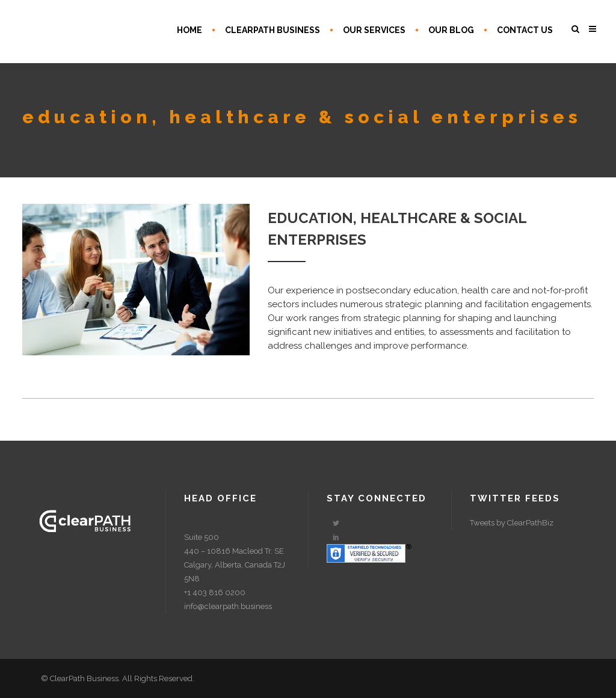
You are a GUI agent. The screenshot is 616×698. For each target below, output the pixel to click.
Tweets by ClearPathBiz (512, 523)
